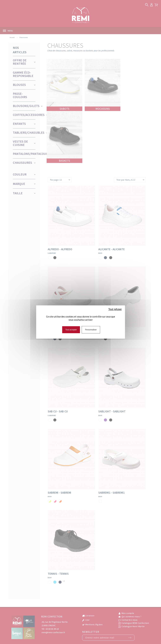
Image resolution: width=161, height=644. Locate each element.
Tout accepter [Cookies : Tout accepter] (71, 330)
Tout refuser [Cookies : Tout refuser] (115, 309)
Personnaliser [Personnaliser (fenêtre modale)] (91, 330)
